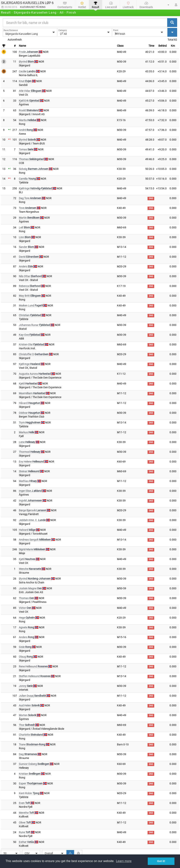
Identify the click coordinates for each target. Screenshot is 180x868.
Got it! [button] (161, 861)
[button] (166, 5)
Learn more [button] (124, 861)
